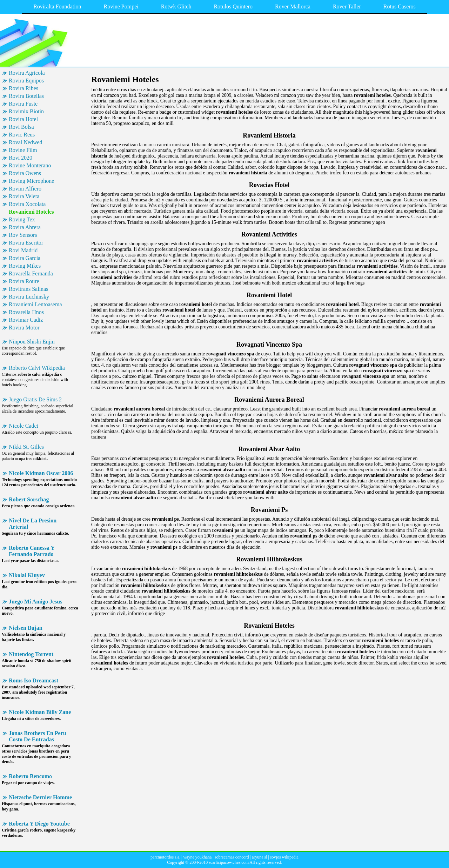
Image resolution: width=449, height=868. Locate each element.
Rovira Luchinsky (29, 297)
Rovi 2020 (21, 158)
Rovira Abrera (25, 227)
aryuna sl (260, 857)
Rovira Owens (25, 173)
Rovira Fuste (23, 104)
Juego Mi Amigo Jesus (35, 602)
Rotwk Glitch (176, 6)
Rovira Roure (24, 281)
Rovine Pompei (121, 6)
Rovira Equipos (26, 81)
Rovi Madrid (23, 250)
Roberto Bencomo (30, 776)
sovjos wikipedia (284, 857)
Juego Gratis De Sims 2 (35, 399)
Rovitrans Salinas (28, 289)
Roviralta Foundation (57, 6)
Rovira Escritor (26, 243)
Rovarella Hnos (26, 312)
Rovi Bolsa (21, 127)
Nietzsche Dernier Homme (40, 797)
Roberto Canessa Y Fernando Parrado (32, 551)
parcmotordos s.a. (165, 857)
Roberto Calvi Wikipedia (37, 368)
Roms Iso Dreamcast (33, 680)
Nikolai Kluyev (27, 575)
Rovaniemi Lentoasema (35, 304)
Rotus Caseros (400, 6)
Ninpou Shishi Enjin (32, 342)
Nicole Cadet (24, 426)
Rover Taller (347, 6)
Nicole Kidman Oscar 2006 (41, 473)
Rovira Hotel (23, 119)
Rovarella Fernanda (31, 273)
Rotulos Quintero (233, 6)
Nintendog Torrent (31, 654)
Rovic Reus (22, 135)
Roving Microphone (31, 181)
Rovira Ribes (24, 88)
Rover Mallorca (293, 6)
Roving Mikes (25, 266)
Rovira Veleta (24, 196)
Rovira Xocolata (27, 204)
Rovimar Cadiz (26, 320)
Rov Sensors (23, 235)
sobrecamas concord (232, 857)
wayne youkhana (197, 857)
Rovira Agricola (27, 73)
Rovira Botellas (26, 96)
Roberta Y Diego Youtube (39, 824)
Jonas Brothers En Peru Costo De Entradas (38, 736)
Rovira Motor (24, 328)
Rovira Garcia (25, 258)
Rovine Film (23, 150)
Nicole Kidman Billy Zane (40, 712)
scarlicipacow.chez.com (229, 862)
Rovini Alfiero (25, 189)
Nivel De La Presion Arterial (33, 524)
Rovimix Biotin (26, 111)
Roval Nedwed (26, 142)
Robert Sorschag (29, 499)
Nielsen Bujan (26, 628)
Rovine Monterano (30, 165)
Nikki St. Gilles (26, 447)
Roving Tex (22, 219)
